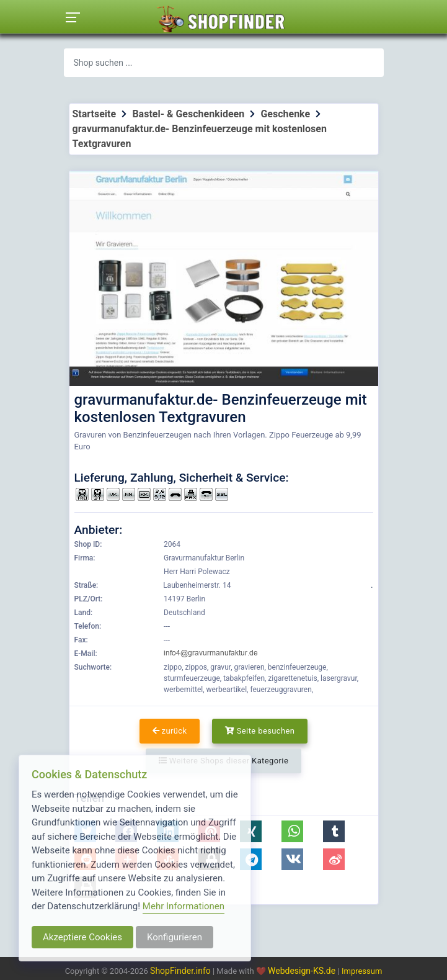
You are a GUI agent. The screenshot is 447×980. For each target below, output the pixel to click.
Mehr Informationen (184, 906)
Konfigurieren (175, 937)
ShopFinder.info (180, 971)
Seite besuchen (260, 731)
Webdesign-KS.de (303, 971)
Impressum (362, 971)
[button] (292, 831)
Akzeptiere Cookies (82, 937)
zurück (170, 731)
